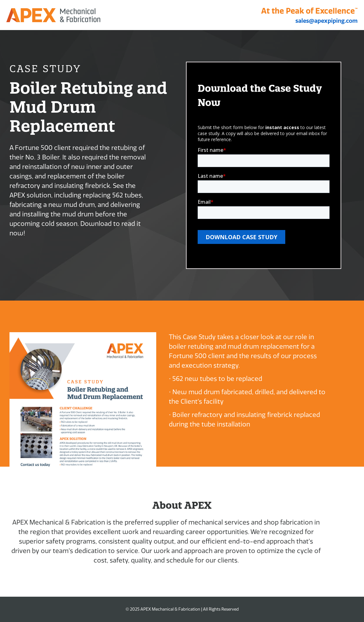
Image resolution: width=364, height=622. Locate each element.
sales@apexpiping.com (327, 21)
